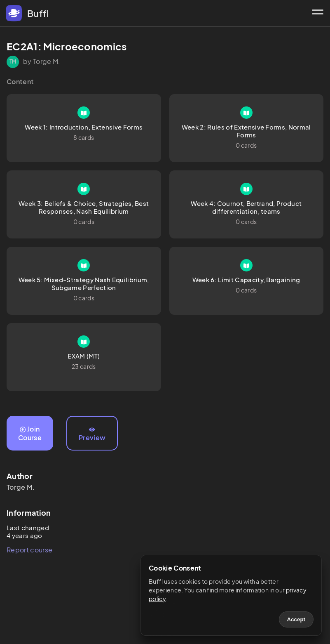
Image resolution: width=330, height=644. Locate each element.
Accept (296, 619)
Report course (29, 550)
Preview (92, 434)
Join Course (30, 433)
